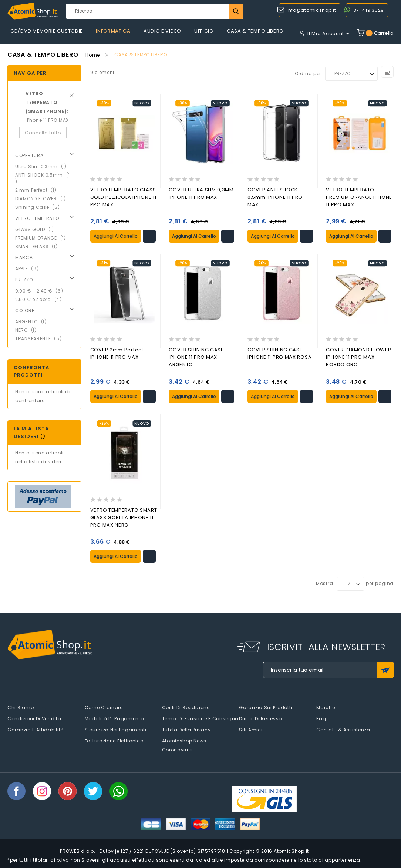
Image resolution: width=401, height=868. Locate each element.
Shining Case (40, 207)
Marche (326, 707)
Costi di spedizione (186, 707)
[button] (149, 236)
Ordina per (308, 74)
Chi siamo (21, 707)
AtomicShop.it (291, 851)
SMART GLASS (39, 246)
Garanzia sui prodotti (266, 707)
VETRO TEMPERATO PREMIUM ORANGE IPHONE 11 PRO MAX (359, 197)
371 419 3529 (369, 10)
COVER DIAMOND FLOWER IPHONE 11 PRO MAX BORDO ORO (358, 357)
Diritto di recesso (260, 718)
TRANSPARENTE (41, 339)
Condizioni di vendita (34, 718)
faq (321, 718)
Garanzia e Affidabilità (36, 729)
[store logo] (33, 11)
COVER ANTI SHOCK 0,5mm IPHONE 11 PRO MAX (275, 197)
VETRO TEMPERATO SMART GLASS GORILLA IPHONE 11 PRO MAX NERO (124, 517)
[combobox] (155, 11)
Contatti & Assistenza (343, 729)
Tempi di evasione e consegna (200, 718)
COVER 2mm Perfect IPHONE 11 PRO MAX (117, 353)
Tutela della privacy (186, 729)
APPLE (29, 269)
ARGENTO (33, 322)
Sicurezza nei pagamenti (116, 729)
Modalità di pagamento (114, 718)
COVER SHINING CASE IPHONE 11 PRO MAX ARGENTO (196, 357)
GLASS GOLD (37, 229)
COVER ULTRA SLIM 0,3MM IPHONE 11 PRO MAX (201, 193)
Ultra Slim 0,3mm (43, 166)
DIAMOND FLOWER (43, 199)
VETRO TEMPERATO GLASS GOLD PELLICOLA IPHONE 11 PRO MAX (123, 197)
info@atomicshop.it (311, 10)
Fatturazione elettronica (114, 740)
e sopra (41, 299)
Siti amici (251, 729)
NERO (28, 330)
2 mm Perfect (38, 190)
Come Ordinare (104, 707)
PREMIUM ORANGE (43, 238)
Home (93, 55)
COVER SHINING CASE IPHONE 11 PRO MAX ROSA (279, 353)
